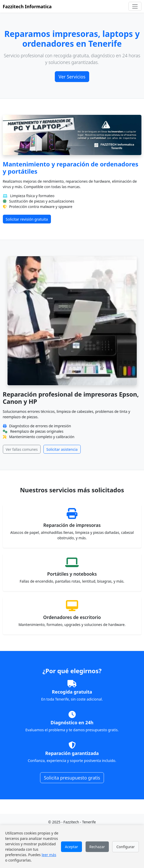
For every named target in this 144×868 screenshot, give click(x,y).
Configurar (126, 847)
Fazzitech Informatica (27, 6)
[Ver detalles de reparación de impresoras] (72, 526)
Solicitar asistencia (62, 449)
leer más (49, 855)
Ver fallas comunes (22, 449)
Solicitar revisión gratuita (27, 219)
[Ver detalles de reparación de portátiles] (72, 572)
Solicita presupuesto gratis (72, 778)
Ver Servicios (72, 77)
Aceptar (71, 847)
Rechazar (97, 847)
